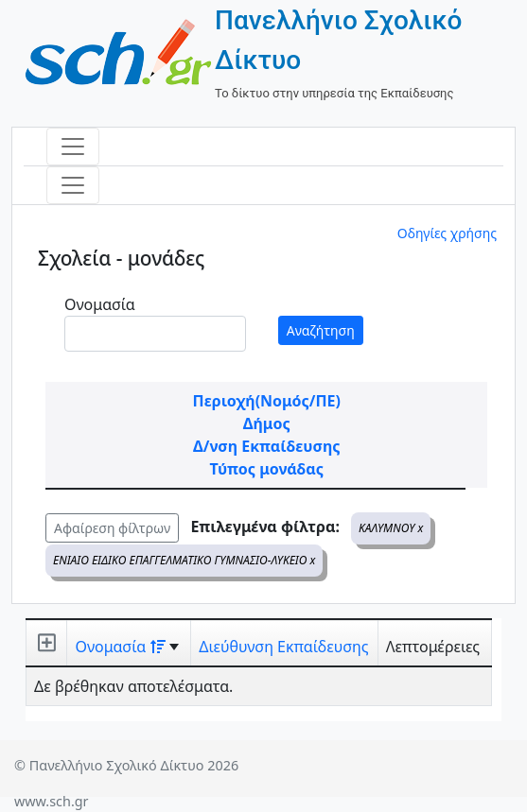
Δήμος (267, 423)
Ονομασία (100, 304)
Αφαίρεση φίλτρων (112, 528)
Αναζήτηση (321, 330)
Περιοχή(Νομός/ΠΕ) (267, 401)
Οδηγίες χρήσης (447, 233)
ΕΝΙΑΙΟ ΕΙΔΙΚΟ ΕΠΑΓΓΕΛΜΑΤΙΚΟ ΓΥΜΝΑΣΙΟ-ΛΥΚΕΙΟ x (184, 560)
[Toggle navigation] (73, 147)
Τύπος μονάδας (267, 469)
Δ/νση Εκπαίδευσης (266, 446)
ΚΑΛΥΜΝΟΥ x (391, 528)
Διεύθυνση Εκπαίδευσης (283, 647)
